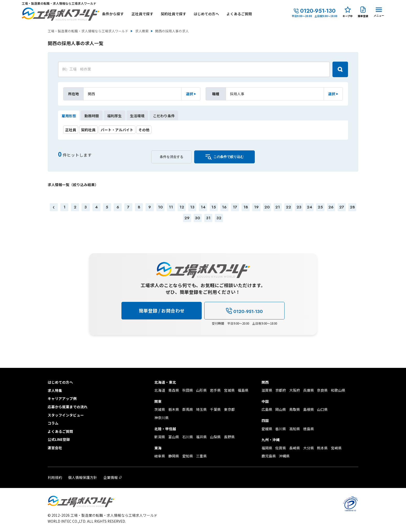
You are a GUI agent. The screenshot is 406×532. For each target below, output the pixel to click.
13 (192, 207)
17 (235, 207)
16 (224, 207)
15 (214, 207)
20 (267, 207)
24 (310, 207)
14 (203, 207)
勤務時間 (92, 116)
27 (342, 207)
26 (331, 207)
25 (320, 207)
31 (208, 218)
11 (171, 207)
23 (299, 207)
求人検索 (142, 31)
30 (198, 218)
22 (288, 207)
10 (160, 207)
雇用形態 (69, 116)
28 (352, 207)
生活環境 (137, 116)
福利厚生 (114, 116)
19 (256, 207)
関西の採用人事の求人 (172, 31)
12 (182, 207)
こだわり (164, 116)
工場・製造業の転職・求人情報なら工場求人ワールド (88, 31)
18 (246, 207)
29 (187, 218)
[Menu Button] (379, 11)
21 (278, 207)
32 (219, 218)
